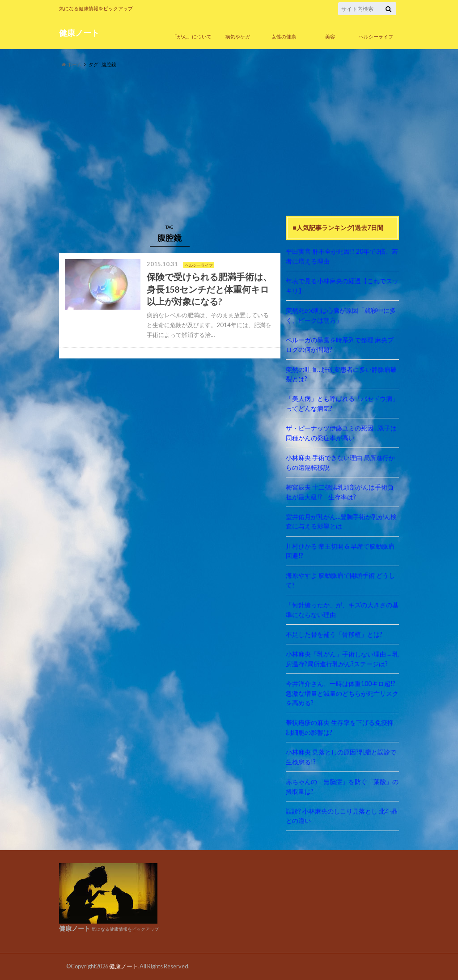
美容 (330, 36)
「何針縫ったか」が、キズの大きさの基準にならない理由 (342, 610)
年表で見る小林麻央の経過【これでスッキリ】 (342, 286)
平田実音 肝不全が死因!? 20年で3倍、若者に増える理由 (342, 256)
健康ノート (79, 33)
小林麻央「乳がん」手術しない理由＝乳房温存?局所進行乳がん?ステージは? (342, 659)
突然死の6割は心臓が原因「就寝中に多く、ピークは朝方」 (341, 315)
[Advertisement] (229, 142)
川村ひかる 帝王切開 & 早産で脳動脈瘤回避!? (340, 551)
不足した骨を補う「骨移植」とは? (334, 634)
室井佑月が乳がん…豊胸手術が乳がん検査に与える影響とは (341, 522)
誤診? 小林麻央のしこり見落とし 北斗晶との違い (342, 816)
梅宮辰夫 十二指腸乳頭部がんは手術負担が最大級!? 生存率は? (340, 492)
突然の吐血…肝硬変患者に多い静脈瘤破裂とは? (341, 374)
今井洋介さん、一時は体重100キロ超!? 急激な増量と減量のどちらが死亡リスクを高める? (342, 693)
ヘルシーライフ (376, 36)
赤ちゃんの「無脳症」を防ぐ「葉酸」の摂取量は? (342, 786)
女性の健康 (284, 36)
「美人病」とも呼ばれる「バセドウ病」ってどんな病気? (342, 403)
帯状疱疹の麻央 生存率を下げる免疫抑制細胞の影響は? (340, 727)
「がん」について (192, 36)
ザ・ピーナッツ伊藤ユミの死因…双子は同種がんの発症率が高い (341, 433)
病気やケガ (238, 36)
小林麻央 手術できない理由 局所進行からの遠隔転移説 (340, 462)
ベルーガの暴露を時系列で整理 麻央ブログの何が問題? (340, 345)
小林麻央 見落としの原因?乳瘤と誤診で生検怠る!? (341, 757)
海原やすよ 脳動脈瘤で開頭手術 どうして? (340, 580)
